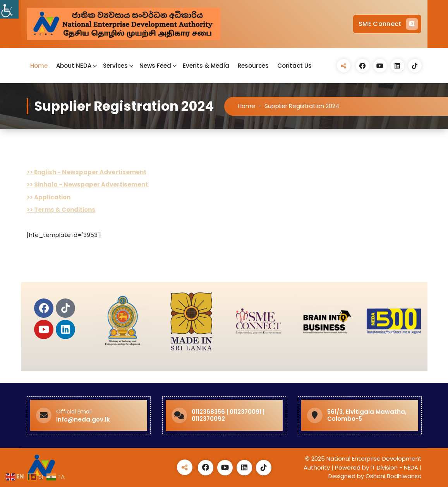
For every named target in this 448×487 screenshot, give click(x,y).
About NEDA (74, 66)
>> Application (49, 197)
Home (39, 66)
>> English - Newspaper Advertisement (87, 172)
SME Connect (388, 24)
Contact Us (294, 66)
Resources (253, 66)
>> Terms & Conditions (61, 210)
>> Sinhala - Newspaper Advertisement (87, 184)
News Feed (155, 66)
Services (115, 66)
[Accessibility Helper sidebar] (9, 9)
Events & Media (206, 66)
